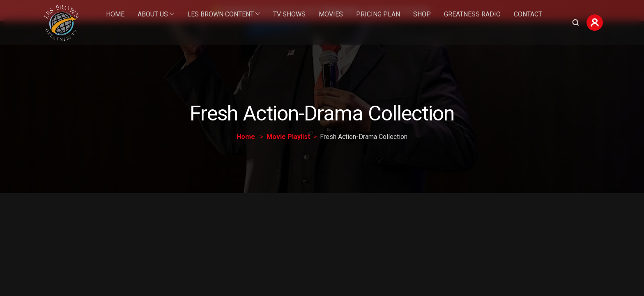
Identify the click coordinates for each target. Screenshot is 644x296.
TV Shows (289, 14)
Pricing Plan (378, 14)
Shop (422, 14)
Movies (331, 14)
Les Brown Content (221, 14)
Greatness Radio (472, 14)
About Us (153, 14)
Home (115, 14)
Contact (528, 14)
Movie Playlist (288, 137)
